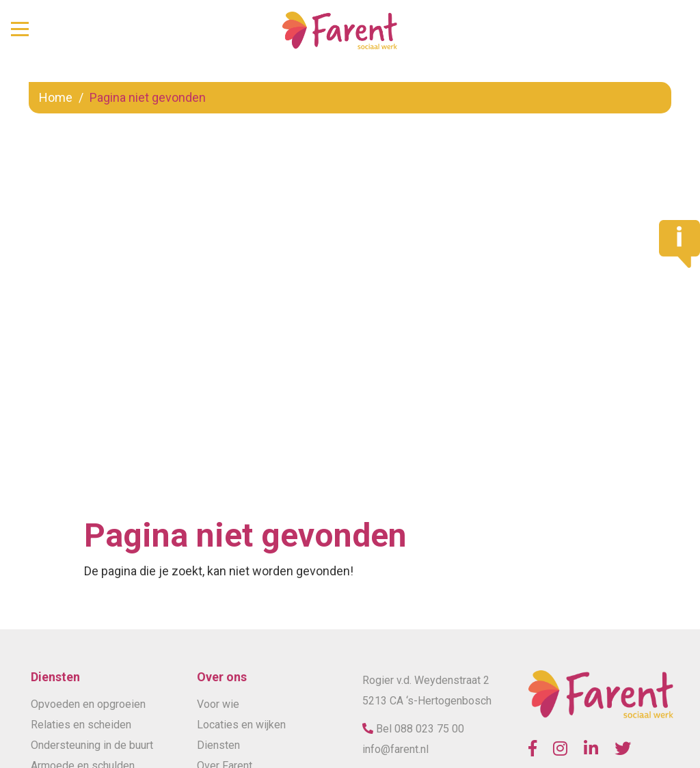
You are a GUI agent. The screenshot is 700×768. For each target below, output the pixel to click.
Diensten (218, 745)
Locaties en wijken (241, 725)
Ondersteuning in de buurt (92, 745)
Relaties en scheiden (81, 725)
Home (56, 97)
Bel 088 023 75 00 (419, 729)
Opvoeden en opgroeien (88, 704)
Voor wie (218, 704)
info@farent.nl (395, 749)
